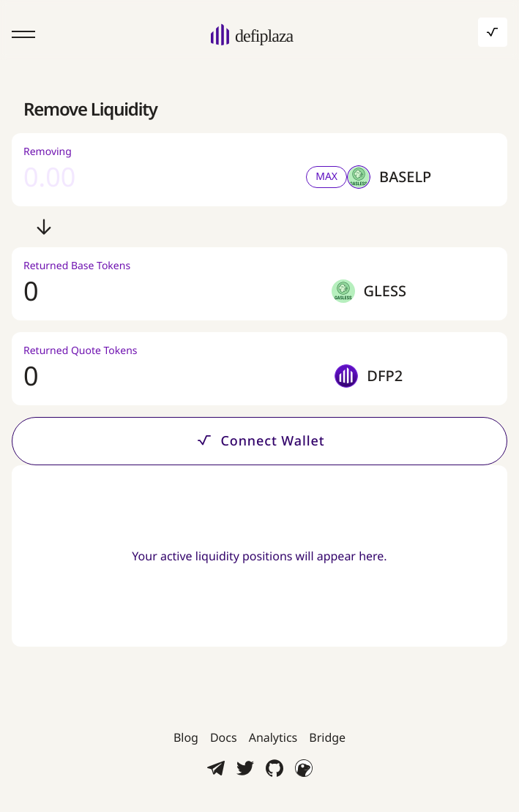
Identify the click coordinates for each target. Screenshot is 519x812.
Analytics (273, 737)
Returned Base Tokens (77, 266)
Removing (48, 152)
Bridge (327, 737)
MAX (326, 177)
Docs (224, 737)
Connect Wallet (259, 440)
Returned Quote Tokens (81, 351)
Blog (186, 737)
